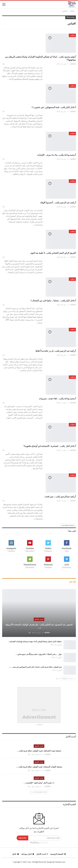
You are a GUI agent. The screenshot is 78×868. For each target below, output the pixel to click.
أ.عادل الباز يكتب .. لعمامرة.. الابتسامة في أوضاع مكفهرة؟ (49, 446)
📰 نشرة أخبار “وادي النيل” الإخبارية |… (39, 783)
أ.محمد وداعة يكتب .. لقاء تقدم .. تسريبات (57, 399)
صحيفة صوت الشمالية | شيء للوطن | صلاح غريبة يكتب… (39, 751)
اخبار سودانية (28, 854)
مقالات (72, 35)
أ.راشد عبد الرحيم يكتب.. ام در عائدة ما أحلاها (56, 351)
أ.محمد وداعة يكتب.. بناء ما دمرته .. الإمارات (56, 155)
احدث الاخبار (39, 619)
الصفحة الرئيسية (58, 854)
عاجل (15, 854)
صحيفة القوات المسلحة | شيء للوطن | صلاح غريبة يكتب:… (39, 767)
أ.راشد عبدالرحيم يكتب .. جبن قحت (60, 497)
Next (64, 679)
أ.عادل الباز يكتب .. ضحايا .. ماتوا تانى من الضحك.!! (53, 301)
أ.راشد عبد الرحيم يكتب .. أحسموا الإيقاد (58, 203)
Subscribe (22, 838)
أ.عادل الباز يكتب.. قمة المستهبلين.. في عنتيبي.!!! (54, 107)
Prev (72, 679)
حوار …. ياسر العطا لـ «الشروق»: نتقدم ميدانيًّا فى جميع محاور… (39, 654)
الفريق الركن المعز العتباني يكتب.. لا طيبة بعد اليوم (53, 253)
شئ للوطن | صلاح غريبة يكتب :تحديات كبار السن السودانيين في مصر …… (35, 667)
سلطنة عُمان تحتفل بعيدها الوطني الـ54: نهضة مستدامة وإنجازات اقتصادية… (35, 642)
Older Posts (68, 525)
